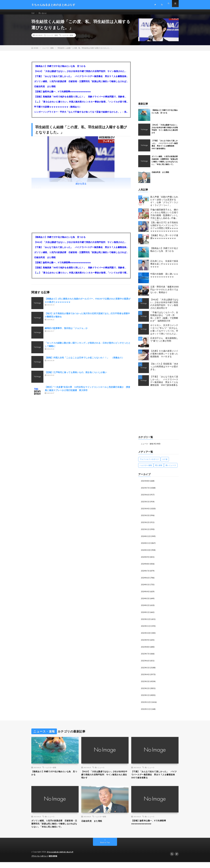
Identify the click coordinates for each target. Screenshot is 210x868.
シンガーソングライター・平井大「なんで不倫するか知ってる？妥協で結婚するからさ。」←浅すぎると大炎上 (81, 115)
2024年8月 (145, 565)
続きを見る (81, 187)
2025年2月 (145, 525)
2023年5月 (145, 668)
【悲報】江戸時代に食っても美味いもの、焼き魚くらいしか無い (76, 375)
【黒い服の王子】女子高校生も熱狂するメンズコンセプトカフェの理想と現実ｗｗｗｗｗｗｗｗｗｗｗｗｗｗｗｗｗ (164, 229)
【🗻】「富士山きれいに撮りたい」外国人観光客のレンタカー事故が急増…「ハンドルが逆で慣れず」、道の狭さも (81, 105)
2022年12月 (146, 702)
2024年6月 (145, 579)
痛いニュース (100, 767)
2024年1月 (145, 613)
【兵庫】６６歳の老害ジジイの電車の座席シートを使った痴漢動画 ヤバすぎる (164, 357)
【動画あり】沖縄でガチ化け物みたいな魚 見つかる (60, 69)
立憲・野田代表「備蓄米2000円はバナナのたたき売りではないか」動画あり (164, 292)
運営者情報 (55, 862)
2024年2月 (145, 606)
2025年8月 (145, 484)
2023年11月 (146, 627)
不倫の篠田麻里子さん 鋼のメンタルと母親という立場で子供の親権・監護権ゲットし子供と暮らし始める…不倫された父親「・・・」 (164, 217)
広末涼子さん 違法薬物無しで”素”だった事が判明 (164, 342)
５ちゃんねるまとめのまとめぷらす (61, 858)
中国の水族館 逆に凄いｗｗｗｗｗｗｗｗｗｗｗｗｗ (164, 278)
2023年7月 (145, 654)
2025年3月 (145, 518)
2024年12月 (146, 538)
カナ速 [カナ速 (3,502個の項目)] (165, 462)
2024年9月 (145, 559)
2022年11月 (146, 709)
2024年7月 (145, 572)
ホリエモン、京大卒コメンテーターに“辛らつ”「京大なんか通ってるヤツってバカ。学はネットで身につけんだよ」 (164, 332)
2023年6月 (145, 661)
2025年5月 (145, 504)
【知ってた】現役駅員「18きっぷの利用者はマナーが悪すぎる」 (164, 369)
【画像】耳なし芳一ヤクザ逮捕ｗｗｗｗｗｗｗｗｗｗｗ (164, 240)
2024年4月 (145, 593)
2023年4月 (145, 675)
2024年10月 (146, 552)
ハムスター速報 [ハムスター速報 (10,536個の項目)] (146, 468)
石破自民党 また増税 (45, 89)
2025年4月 (145, 511)
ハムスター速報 (67, 38)
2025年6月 (145, 497)
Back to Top (105, 849)
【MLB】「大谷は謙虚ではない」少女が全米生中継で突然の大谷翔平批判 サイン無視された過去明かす (81, 74)
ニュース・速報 (52, 38)
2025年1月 (145, 531)
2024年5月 (145, 586)
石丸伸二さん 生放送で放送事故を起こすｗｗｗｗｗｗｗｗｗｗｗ (164, 267)
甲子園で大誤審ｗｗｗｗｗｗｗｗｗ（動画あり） (58, 110)
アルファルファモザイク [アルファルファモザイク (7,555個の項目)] (149, 462)
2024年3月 (145, 600)
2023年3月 (145, 681)
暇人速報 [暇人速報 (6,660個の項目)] (159, 468)
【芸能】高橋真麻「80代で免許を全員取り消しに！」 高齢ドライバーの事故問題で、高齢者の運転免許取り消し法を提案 (81, 99)
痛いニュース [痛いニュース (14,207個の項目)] (171, 468)
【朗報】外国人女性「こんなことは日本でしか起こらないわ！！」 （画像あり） (84, 360)
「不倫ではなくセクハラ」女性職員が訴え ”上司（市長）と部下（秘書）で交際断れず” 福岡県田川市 (164, 319)
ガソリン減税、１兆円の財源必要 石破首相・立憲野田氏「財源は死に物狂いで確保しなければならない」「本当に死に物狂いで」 (81, 84)
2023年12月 (146, 620)
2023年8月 (145, 647)
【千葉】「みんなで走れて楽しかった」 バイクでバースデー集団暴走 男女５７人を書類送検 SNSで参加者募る (81, 79)
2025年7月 (145, 490)
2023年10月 (146, 634)
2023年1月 (145, 695)
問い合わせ (44, 13)
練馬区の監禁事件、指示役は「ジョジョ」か (66, 331)
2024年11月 (146, 545)
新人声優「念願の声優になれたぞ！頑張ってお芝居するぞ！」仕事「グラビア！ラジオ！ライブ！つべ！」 (164, 204)
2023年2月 (145, 688)
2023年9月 (145, 641)
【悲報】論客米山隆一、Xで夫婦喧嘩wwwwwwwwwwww (62, 94)
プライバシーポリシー (40, 862)
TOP (33, 13)
